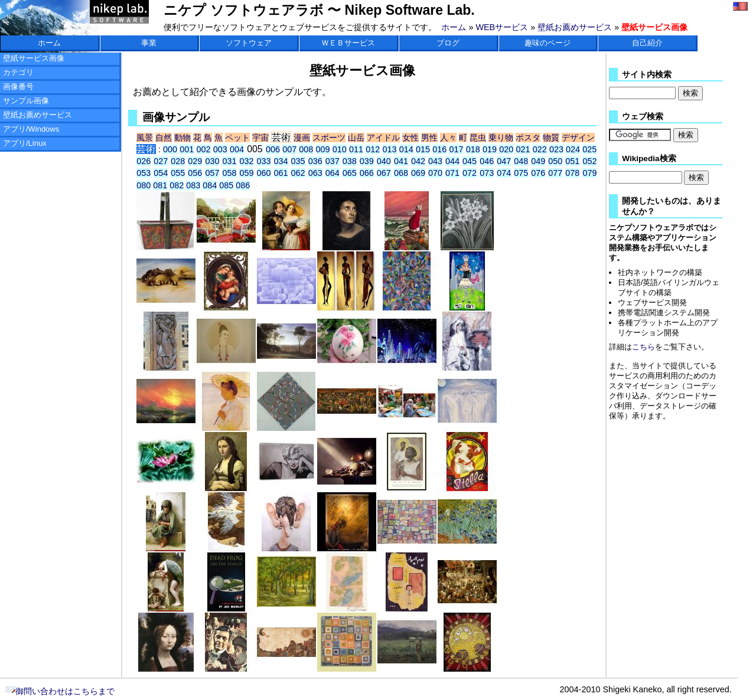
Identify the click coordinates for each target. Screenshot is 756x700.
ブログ (448, 43)
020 (506, 149)
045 (470, 161)
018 (473, 149)
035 (298, 161)
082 (177, 185)
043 (435, 161)
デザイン (578, 138)
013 (390, 149)
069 (418, 173)
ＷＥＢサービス (348, 43)
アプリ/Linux (25, 143)
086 (243, 185)
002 (204, 149)
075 (521, 173)
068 (401, 173)
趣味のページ (548, 43)
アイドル (383, 138)
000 (170, 149)
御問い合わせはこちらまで (60, 691)
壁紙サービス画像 (34, 58)
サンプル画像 (26, 101)
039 (367, 161)
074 (504, 173)
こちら (643, 347)
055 (178, 173)
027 (161, 161)
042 (418, 161)
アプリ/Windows (31, 129)
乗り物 (501, 138)
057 (212, 173)
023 (556, 149)
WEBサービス (502, 27)
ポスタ (528, 138)
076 (538, 173)
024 (573, 149)
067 (384, 173)
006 (273, 149)
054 (161, 173)
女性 (410, 138)
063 (315, 173)
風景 (145, 138)
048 (521, 161)
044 (452, 161)
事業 (149, 43)
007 (289, 149)
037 (333, 161)
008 (306, 149)
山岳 (356, 138)
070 (435, 173)
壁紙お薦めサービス (575, 27)
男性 (429, 138)
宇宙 (260, 138)
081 (160, 185)
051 (572, 161)
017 (456, 149)
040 (384, 161)
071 (452, 173)
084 (210, 185)
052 (589, 161)
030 (212, 161)
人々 (448, 138)
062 (298, 173)
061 (281, 173)
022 (540, 149)
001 (187, 149)
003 (220, 149)
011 (356, 149)
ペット (237, 138)
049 (538, 161)
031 (229, 161)
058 (229, 173)
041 (401, 161)
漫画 (302, 138)
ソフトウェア (249, 43)
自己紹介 (647, 43)
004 (237, 149)
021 (523, 149)
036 (315, 161)
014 (406, 149)
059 (246, 173)
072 (470, 173)
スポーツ (329, 138)
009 (323, 149)
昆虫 (478, 138)
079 (589, 173)
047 (504, 161)
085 (226, 185)
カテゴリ (18, 72)
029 (195, 161)
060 (264, 173)
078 (572, 173)
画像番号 (18, 86)
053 (144, 173)
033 (264, 161)
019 (490, 149)
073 (487, 173)
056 (195, 173)
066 (367, 173)
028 (178, 161)
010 (340, 149)
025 (589, 149)
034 (281, 161)
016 (439, 149)
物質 (551, 138)
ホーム (454, 27)
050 (555, 161)
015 (423, 149)
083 (193, 185)
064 (333, 173)
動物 (183, 138)
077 (555, 173)
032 (246, 161)
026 (144, 161)
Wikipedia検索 (649, 158)
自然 (164, 138)
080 (144, 185)
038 (350, 161)
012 (373, 149)
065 (350, 173)
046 (487, 161)
